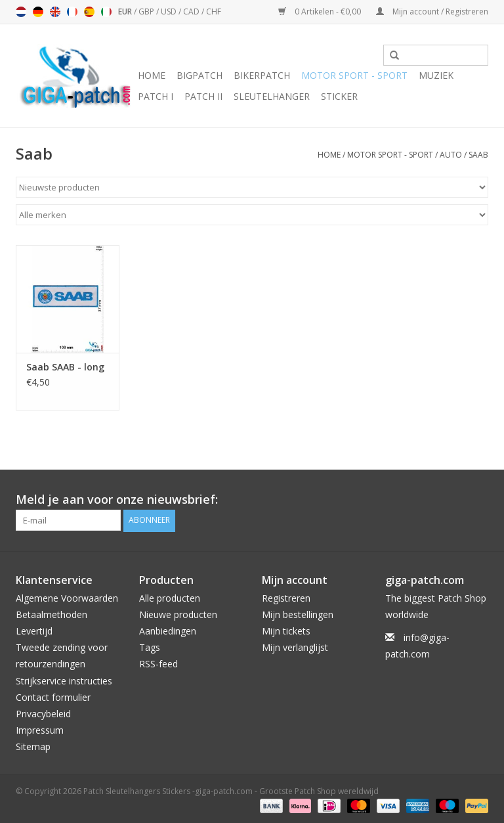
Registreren (286, 597)
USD (170, 11)
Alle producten (170, 597)
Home (152, 75)
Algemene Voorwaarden (67, 597)
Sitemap (33, 746)
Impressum (40, 730)
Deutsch (38, 12)
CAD (192, 11)
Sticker (339, 96)
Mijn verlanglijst (295, 647)
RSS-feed (158, 664)
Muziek (436, 75)
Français (72, 12)
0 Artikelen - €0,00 (321, 11)
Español (89, 12)
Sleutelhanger (272, 96)
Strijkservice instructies (64, 680)
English (55, 12)
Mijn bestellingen (298, 614)
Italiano (106, 12)
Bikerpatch (262, 75)
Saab (478, 155)
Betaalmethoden (52, 614)
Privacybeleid (43, 714)
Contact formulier (53, 697)
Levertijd (34, 631)
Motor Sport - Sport (354, 75)
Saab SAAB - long (65, 367)
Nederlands (21, 12)
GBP (147, 11)
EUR (126, 11)
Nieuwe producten (178, 614)
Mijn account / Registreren (432, 11)
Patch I (156, 96)
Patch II (203, 96)
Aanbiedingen (168, 631)
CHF (214, 11)
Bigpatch (199, 75)
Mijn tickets (286, 631)
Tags (150, 647)
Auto (451, 155)
